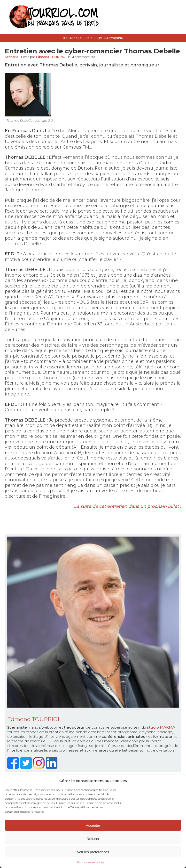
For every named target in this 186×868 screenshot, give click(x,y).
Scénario (75, 38)
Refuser (93, 839)
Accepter (93, 825)
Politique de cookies (91, 862)
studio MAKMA (161, 727)
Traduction (93, 38)
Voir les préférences (93, 852)
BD (65, 38)
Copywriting (113, 38)
